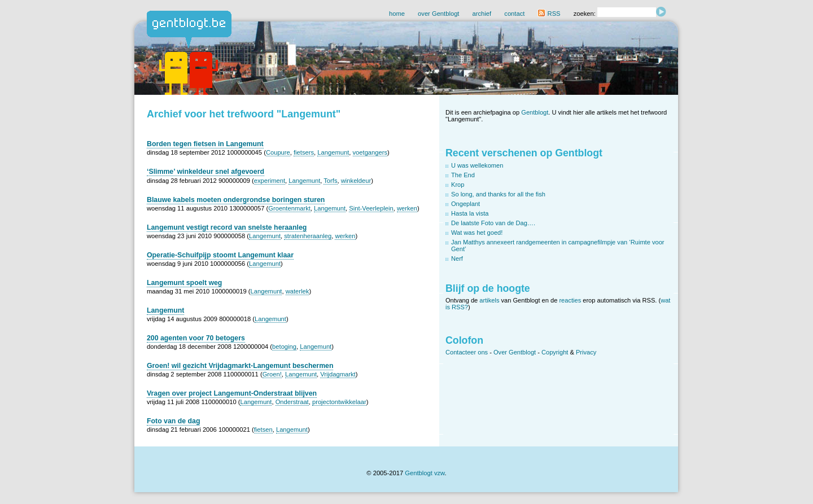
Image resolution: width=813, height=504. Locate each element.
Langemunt (333, 152)
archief (482, 14)
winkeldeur (356, 181)
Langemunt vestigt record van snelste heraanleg (227, 227)
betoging (284, 347)
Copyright (555, 352)
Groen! (272, 374)
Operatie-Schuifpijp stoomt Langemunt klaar (220, 255)
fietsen (263, 430)
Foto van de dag (173, 421)
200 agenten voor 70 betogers (196, 338)
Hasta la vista (470, 213)
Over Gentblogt (515, 352)
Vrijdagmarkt (338, 374)
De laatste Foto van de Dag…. (493, 223)
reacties (570, 300)
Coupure (278, 152)
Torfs (330, 181)
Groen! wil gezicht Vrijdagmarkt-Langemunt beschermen (240, 366)
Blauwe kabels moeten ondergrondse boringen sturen (236, 200)
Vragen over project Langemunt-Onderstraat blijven (232, 393)
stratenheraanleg (308, 236)
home (397, 14)
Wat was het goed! (477, 233)
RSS (549, 14)
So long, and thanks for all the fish (498, 194)
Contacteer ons (467, 352)
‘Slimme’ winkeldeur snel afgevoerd (206, 172)
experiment (270, 181)
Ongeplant (465, 204)
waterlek (298, 291)
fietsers (304, 152)
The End (463, 175)
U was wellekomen (477, 165)
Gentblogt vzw (425, 473)
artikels (489, 300)
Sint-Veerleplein (371, 208)
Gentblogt (535, 112)
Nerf (457, 258)
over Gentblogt (438, 14)
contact (514, 14)
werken (407, 208)
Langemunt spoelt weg (184, 283)
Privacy (586, 352)
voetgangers (370, 152)
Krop (458, 185)
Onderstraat (292, 402)
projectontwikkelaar (339, 402)
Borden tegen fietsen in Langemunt (205, 144)
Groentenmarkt (289, 208)
